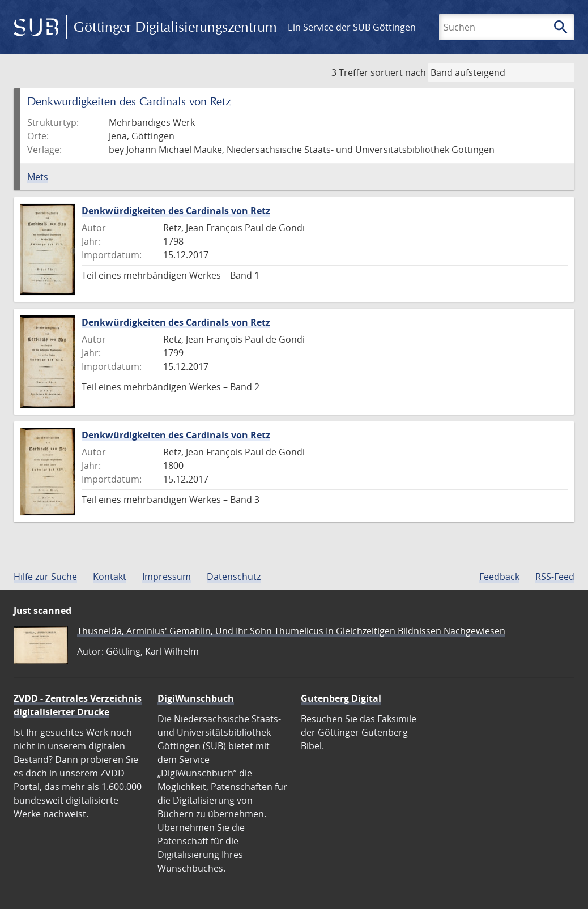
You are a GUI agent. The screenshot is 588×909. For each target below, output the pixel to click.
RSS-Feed (555, 577)
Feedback (499, 577)
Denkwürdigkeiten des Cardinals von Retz (176, 211)
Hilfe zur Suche (45, 577)
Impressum (167, 577)
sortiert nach (398, 72)
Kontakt (110, 577)
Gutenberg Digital (341, 698)
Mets (38, 177)
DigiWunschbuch (196, 698)
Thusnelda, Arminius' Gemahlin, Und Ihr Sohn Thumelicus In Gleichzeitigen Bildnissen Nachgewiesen (291, 631)
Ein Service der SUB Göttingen (352, 27)
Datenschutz (234, 577)
